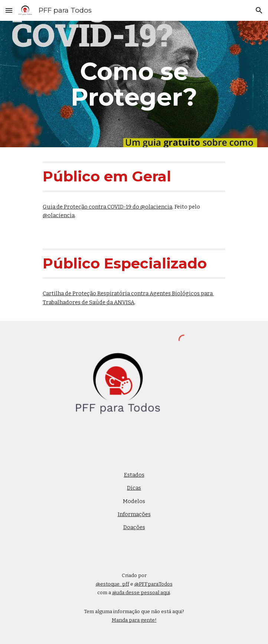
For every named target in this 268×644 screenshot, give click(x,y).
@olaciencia (59, 215)
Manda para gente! (134, 620)
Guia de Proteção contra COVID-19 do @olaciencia (107, 207)
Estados (134, 475)
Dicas (134, 488)
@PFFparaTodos (153, 584)
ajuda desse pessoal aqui (141, 593)
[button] (9, 10)
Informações (134, 514)
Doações (134, 527)
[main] (134, 84)
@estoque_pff (112, 584)
